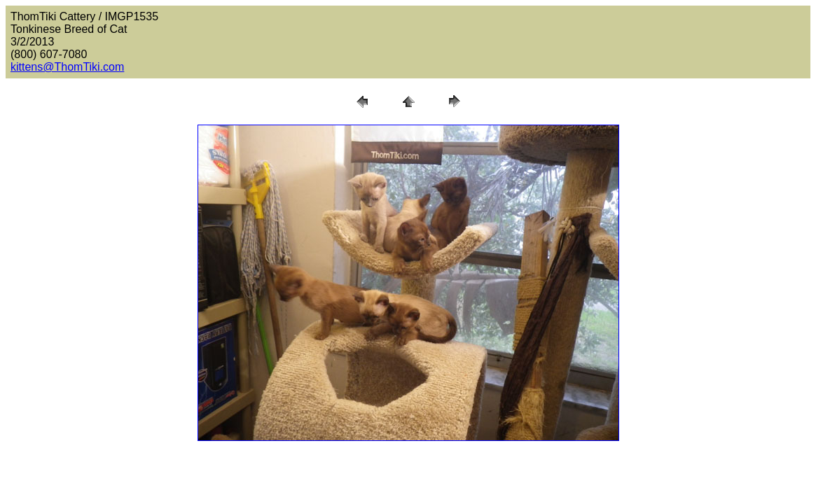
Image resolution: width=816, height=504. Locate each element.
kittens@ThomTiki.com (67, 67)
